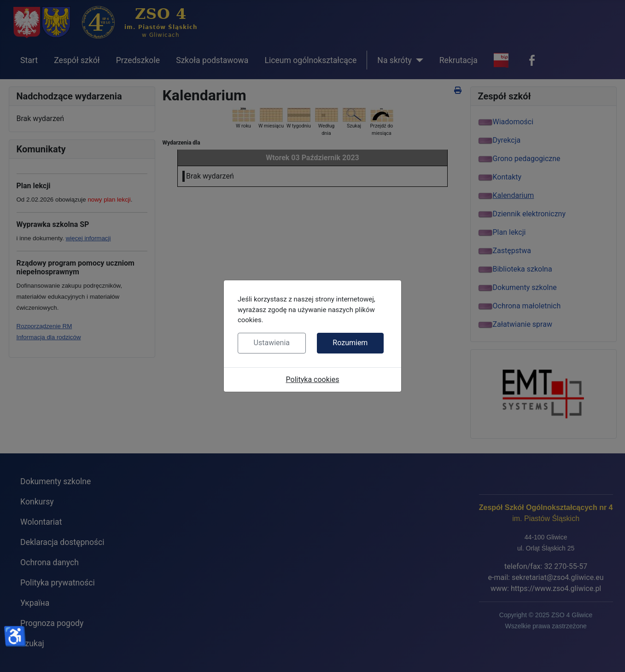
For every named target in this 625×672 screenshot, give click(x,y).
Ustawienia (272, 343)
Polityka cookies (313, 379)
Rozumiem (350, 343)
